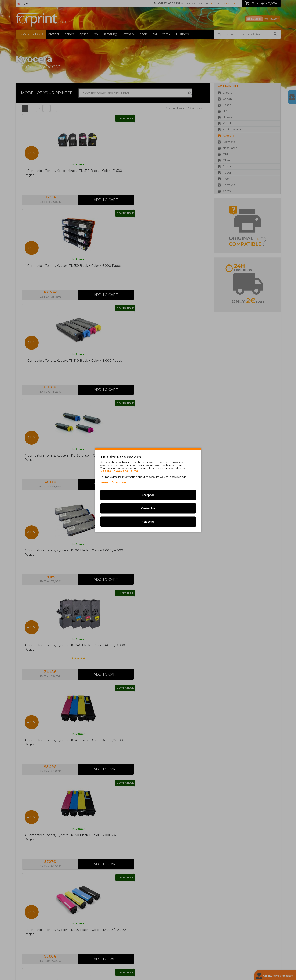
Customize (148, 508)
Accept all (148, 495)
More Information (113, 482)
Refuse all (148, 522)
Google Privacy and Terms (119, 471)
